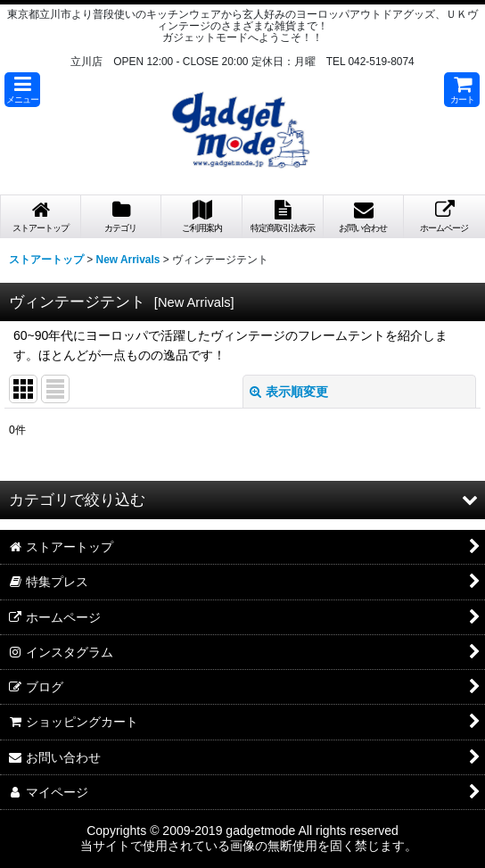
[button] (22, 90)
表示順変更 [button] (289, 392)
